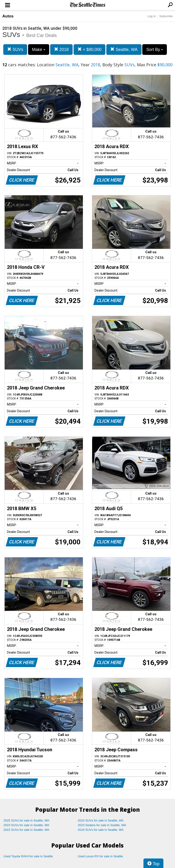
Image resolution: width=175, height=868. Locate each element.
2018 (61, 49)
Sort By (155, 50)
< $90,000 (90, 49)
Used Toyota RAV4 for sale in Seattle (28, 856)
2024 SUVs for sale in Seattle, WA (101, 820)
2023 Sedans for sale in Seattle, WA (102, 825)
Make (39, 50)
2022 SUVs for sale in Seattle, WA (26, 830)
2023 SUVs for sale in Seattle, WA (26, 825)
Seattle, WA (124, 49)
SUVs (15, 49)
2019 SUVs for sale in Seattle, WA (101, 830)
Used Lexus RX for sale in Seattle (100, 856)
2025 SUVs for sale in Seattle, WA (26, 820)
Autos (8, 16)
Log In (152, 16)
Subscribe (166, 16)
